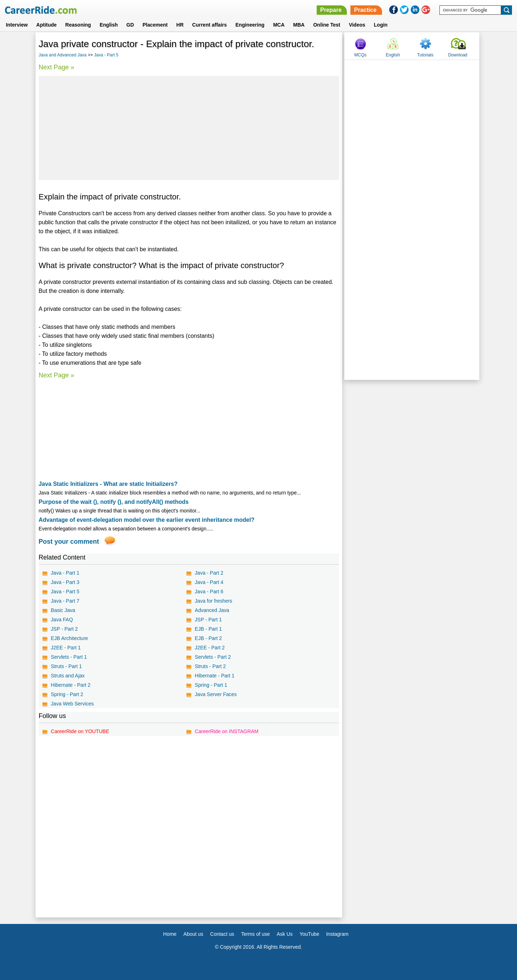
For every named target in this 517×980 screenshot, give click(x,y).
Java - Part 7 (65, 601)
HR (180, 25)
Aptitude (46, 25)
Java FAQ (62, 620)
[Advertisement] (189, 128)
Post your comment (69, 542)
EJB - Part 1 (208, 629)
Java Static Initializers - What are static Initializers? (108, 484)
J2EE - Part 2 (210, 648)
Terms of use (255, 934)
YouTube (309, 934)
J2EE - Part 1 (66, 648)
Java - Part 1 (65, 573)
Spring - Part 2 (67, 694)
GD (130, 25)
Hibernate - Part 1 (215, 676)
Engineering (250, 25)
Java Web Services (73, 704)
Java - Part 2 (209, 573)
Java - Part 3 (65, 582)
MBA (299, 25)
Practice (365, 10)
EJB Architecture (70, 638)
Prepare (331, 10)
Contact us (222, 934)
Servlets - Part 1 (69, 657)
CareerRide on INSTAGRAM (227, 731)
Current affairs (209, 25)
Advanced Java (212, 610)
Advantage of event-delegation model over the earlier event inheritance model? (147, 520)
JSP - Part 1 (208, 620)
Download (458, 55)
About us (193, 934)
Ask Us (285, 934)
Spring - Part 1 (211, 685)
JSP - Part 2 (64, 629)
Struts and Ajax (68, 676)
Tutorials (425, 55)
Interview (17, 25)
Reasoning (78, 25)
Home (170, 934)
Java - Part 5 (106, 55)
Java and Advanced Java (63, 55)
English (109, 25)
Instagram (337, 934)
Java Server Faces (216, 694)
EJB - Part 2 (208, 638)
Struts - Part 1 (66, 666)
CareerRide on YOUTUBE (80, 731)
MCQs (360, 55)
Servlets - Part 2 (213, 657)
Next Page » (57, 67)
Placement (155, 25)
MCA (279, 25)
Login (381, 25)
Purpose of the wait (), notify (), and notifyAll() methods (114, 502)
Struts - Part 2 (210, 666)
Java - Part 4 (209, 582)
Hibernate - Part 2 (71, 685)
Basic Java (63, 610)
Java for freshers (214, 601)
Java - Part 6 (209, 592)
